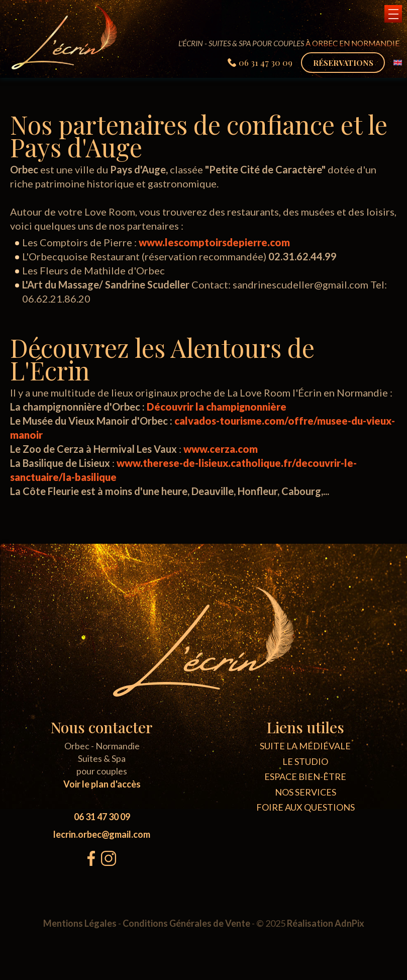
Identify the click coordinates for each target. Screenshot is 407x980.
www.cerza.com (221, 449)
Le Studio (305, 761)
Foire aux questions (306, 807)
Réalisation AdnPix (326, 923)
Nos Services (306, 792)
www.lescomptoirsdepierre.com (214, 242)
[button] (393, 14)
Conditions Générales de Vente (186, 923)
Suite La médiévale (305, 746)
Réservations (343, 63)
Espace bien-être (305, 776)
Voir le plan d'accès (102, 784)
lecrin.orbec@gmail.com (102, 834)
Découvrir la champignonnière (217, 407)
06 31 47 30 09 (102, 817)
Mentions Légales (80, 923)
